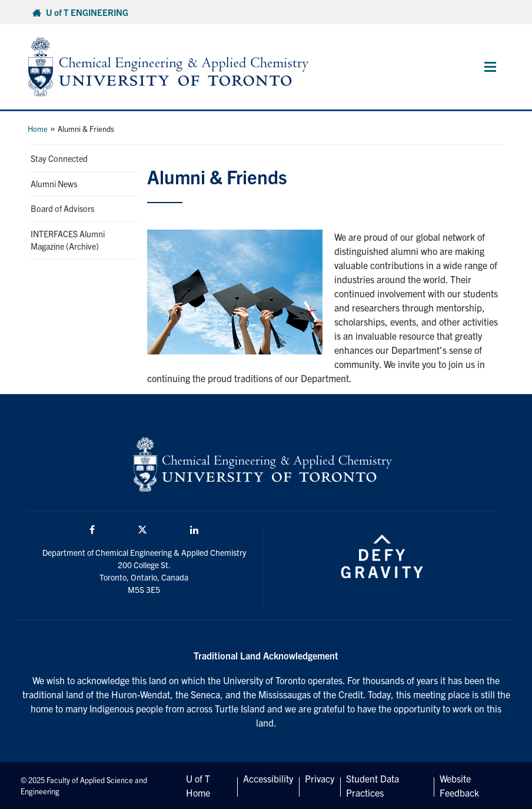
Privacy (320, 778)
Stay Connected (59, 158)
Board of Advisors (62, 208)
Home (38, 129)
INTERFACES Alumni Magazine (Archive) (68, 240)
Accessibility (268, 778)
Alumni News (54, 184)
